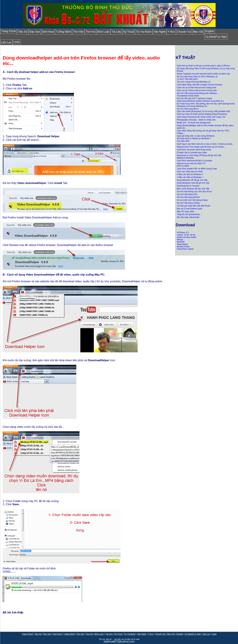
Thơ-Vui (91, 32)
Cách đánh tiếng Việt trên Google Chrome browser (200, 85)
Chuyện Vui (184, 32)
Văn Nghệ (160, 32)
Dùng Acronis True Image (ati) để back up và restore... (201, 147)
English (209, 31)
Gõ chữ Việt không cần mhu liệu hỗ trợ (194, 192)
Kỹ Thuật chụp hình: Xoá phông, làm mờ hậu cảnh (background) (206, 104)
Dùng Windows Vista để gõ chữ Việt (193, 183)
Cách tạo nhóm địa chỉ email (190, 172)
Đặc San (35, 32)
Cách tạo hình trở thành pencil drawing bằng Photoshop (202, 114)
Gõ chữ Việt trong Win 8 (188, 109)
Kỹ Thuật (129, 32)
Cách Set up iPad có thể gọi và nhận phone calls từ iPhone (203, 66)
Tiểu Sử (23, 32)
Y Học (171, 32)
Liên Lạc (6, 42)
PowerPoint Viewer (185, 249)
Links (17, 42)
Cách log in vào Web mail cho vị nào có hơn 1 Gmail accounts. (205, 144)
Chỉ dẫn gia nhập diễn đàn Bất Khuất (194, 206)
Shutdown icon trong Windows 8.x (192, 106)
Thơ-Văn (78, 32)
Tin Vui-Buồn (144, 32)
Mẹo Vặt (198, 32)
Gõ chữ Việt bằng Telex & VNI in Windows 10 (197, 77)
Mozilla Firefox (183, 247)
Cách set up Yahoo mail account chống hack (197, 90)
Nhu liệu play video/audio (188, 217)
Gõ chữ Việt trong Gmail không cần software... (198, 93)
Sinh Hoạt (48, 32)
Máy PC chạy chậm (186, 212)
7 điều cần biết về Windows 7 (190, 177)
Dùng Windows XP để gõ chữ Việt (192, 180)
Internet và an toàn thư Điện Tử (191, 163)
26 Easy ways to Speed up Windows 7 (194, 138)
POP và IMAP (183, 166)
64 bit (193, 235)
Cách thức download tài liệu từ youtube (194, 161)
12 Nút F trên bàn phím (187, 79)
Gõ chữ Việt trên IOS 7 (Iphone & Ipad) (194, 98)
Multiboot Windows (185, 158)
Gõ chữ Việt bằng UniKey (188, 203)
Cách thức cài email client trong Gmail (194, 150)
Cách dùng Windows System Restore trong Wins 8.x (200, 101)
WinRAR (181, 242)
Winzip (180, 240)
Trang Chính (9, 31)
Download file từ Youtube (188, 186)
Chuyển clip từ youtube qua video (192, 153)
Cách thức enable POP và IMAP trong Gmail (197, 169)
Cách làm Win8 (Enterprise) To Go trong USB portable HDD (204, 111)
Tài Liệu (116, 32)
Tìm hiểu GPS (183, 141)
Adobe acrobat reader (187, 237)
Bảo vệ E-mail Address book (190, 209)
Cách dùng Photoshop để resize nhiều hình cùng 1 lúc (201, 117)
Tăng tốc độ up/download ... (189, 214)
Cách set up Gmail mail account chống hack (197, 88)
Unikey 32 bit (183, 235)
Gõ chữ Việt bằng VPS (187, 194)
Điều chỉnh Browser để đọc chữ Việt (193, 189)
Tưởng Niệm (64, 32)
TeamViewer (182, 244)
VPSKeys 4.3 (183, 233)
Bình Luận (103, 32)
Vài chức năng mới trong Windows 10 (194, 82)
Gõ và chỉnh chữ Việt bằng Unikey (192, 200)
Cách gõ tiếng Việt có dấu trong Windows (196, 136)
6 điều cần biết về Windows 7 (190, 174)
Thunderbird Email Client (188, 96)
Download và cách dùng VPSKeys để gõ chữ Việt (199, 155)
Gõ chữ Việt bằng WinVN (188, 197)
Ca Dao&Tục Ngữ (216, 37)
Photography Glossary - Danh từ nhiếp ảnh (196, 120)
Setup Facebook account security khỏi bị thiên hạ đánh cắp (203, 74)
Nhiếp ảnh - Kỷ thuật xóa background (194, 123)
